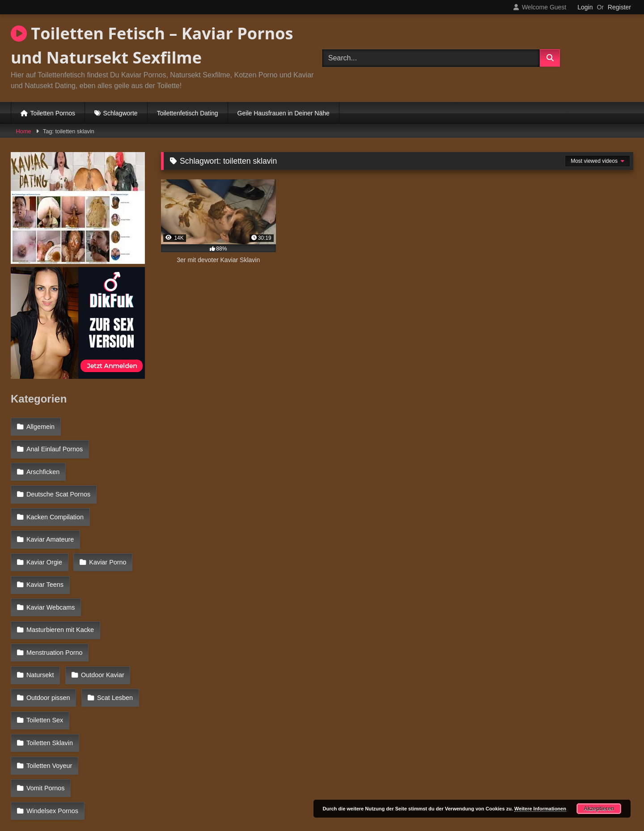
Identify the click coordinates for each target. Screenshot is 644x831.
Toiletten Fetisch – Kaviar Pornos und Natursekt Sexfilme (152, 45)
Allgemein (40, 426)
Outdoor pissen (48, 639)
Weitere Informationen (540, 809)
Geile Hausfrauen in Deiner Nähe (284, 113)
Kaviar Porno (44, 542)
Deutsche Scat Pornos (58, 484)
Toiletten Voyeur (49, 678)
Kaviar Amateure (50, 522)
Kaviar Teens (107, 542)
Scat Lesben (113, 639)
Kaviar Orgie (116, 522)
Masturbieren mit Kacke (60, 581)
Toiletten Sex (44, 658)
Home (24, 131)
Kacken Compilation (55, 503)
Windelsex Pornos (52, 716)
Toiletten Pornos (53, 113)
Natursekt (121, 600)
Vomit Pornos (45, 697)
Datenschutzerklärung (381, 792)
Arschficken (42, 464)
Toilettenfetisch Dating (188, 113)
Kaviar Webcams (50, 561)
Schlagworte (121, 113)
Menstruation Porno (54, 600)
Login (585, 7)
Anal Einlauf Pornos (54, 445)
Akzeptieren (599, 809)
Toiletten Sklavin (111, 658)
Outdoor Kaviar (48, 619)
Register (619, 7)
